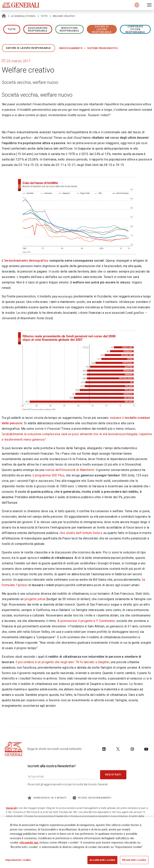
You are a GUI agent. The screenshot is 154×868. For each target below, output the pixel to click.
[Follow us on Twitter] (118, 749)
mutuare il (117, 418)
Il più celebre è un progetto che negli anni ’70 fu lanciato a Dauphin (62, 662)
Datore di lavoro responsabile (102, 29)
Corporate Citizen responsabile (135, 29)
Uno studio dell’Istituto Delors (81, 533)
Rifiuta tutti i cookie (134, 860)
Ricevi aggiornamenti (92, 798)
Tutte (44, 16)
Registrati (113, 775)
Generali (11, 808)
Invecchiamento (71, 48)
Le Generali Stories (23, 16)
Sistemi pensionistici (103, 48)
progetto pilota (35, 599)
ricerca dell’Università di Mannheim (70, 470)
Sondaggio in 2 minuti (47, 798)
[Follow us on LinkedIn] (104, 749)
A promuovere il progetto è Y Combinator (86, 621)
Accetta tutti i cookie (102, 860)
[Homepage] (4, 16)
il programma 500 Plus (48, 475)
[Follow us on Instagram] (132, 749)
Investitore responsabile (70, 29)
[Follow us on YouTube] (146, 749)
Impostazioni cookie (18, 860)
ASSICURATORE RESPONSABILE (38, 29)
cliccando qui (29, 843)
